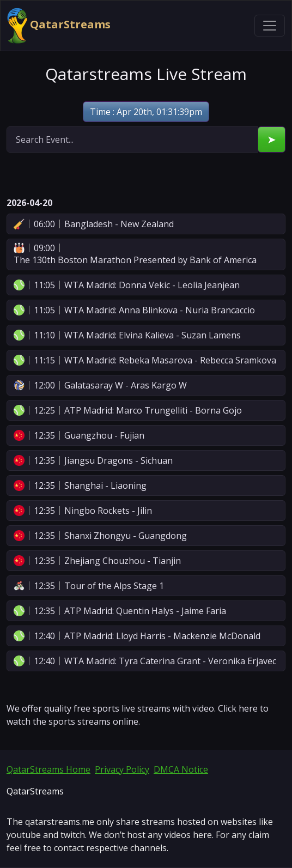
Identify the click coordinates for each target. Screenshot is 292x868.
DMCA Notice (181, 769)
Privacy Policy (122, 769)
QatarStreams (59, 26)
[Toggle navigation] (270, 26)
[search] (132, 139)
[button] (146, 224)
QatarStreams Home (48, 769)
